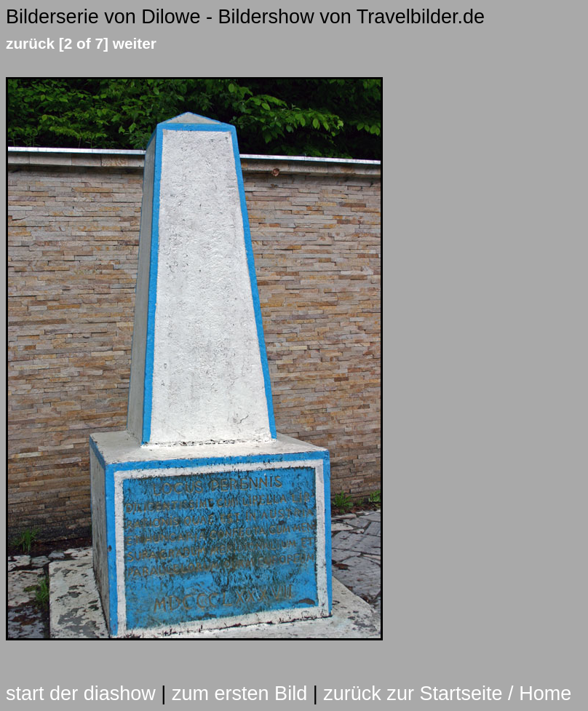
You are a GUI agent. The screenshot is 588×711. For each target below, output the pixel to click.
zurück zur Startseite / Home (447, 694)
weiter (135, 43)
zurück (30, 43)
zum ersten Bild (239, 694)
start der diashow (81, 694)
